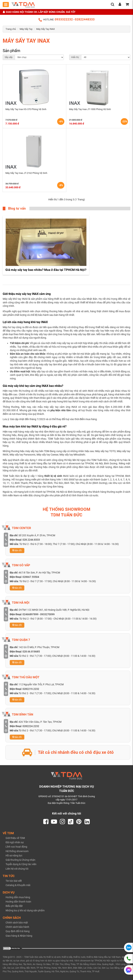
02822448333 (85, 19)
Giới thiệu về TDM (15, 838)
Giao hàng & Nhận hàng (19, 936)
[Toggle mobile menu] (6, 5)
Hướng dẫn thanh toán (18, 902)
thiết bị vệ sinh (53, 476)
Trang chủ (11, 29)
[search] (112, 5)
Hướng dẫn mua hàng (18, 897)
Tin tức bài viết (14, 881)
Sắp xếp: (9, 57)
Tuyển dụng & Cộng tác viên (21, 864)
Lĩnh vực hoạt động (16, 847)
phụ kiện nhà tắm (61, 410)
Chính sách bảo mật (17, 923)
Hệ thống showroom (17, 851)
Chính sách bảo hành (17, 927)
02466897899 (30, 614)
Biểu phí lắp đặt (14, 906)
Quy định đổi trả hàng (18, 931)
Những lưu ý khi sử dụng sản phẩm (25, 910)
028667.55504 (31, 577)
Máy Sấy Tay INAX (46, 29)
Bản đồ (17, 550)
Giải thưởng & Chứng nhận (20, 860)
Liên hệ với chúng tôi (17, 869)
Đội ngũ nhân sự (15, 842)
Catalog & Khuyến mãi (18, 885)
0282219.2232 (31, 689)
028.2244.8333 (31, 540)
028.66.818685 (31, 652)
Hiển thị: (75, 57)
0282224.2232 (31, 726)
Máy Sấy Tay (26, 29)
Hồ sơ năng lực (14, 856)
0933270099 (47, 614)
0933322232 (64, 19)
